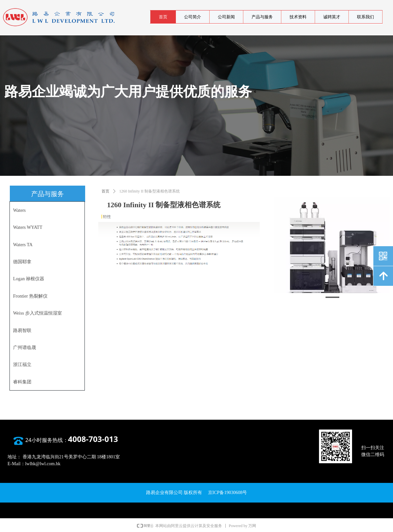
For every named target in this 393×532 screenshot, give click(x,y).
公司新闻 (226, 17)
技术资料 (298, 17)
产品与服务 (262, 17)
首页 (163, 17)
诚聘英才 (332, 17)
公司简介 (193, 17)
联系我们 (365, 17)
